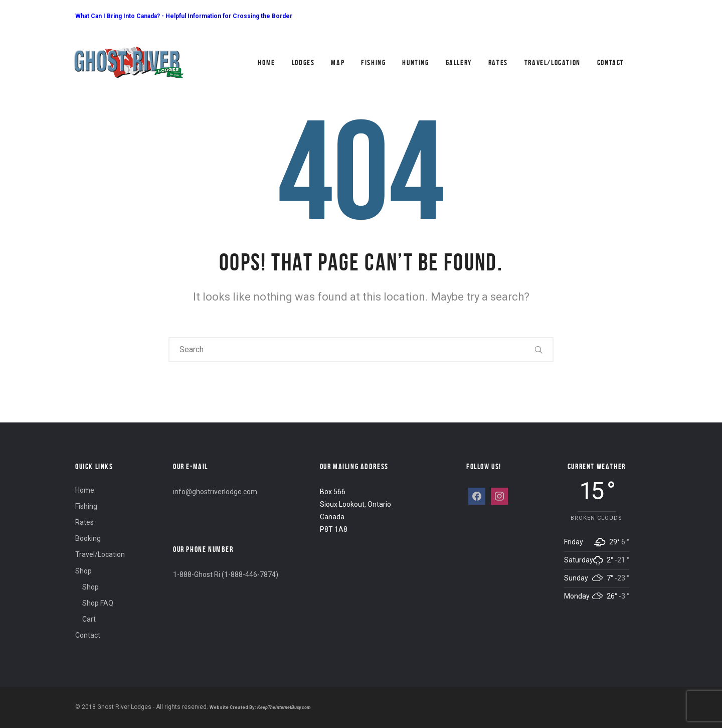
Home (266, 62)
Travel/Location (553, 62)
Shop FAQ (98, 603)
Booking (88, 538)
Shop (83, 571)
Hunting (415, 62)
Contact (611, 62)
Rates (498, 62)
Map (338, 62)
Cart (89, 619)
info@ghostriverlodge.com (215, 492)
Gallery (459, 62)
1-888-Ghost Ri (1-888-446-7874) (226, 574)
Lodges (303, 62)
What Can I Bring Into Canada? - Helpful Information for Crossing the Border (184, 16)
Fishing (373, 62)
